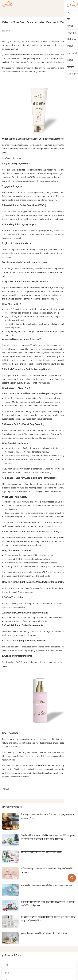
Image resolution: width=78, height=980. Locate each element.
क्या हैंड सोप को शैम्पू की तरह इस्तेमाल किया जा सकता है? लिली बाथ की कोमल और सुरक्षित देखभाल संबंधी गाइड (48, 919)
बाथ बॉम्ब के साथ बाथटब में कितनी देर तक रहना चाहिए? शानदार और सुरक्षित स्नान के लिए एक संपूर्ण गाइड (47, 904)
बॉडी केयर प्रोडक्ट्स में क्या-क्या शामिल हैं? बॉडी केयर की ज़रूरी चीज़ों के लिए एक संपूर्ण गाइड (47, 871)
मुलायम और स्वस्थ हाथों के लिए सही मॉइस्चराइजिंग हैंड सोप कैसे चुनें (44, 934)
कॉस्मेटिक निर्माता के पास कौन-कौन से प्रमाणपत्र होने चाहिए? (41, 852)
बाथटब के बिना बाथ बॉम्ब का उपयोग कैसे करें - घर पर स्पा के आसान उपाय (46, 885)
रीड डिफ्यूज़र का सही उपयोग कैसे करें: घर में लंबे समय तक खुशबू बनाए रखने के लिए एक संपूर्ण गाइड (47, 816)
